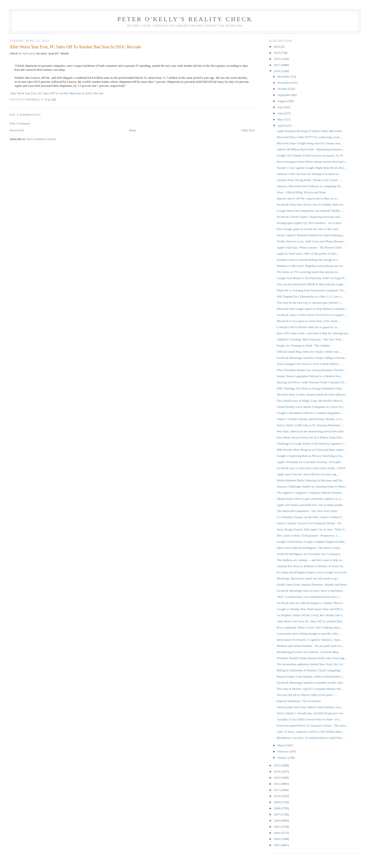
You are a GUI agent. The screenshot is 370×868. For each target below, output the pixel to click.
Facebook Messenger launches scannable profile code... (311, 683)
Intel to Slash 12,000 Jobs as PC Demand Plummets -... (311, 425)
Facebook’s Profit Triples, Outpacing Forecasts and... (309, 217)
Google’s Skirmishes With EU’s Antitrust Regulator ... (310, 413)
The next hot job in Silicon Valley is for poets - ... (307, 695)
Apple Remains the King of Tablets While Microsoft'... (310, 131)
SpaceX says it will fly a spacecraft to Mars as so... (308, 198)
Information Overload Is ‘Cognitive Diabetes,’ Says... (310, 640)
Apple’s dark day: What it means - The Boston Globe (309, 247)
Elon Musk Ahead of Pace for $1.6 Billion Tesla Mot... (310, 437)
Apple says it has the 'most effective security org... (308, 474)
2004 (277, 833)
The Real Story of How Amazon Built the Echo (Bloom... (312, 395)
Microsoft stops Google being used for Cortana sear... (310, 143)
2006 (277, 820)
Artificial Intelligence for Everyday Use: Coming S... (309, 554)
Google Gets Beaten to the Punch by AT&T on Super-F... (312, 278)
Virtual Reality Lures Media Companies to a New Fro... (311, 407)
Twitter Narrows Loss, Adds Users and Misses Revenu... (311, 241)
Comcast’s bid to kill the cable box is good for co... (308, 327)
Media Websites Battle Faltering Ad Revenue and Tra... (311, 480)
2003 (277, 839)
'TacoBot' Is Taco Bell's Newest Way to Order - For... (309, 719)
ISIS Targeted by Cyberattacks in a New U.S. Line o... (310, 296)
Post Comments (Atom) (41, 139)
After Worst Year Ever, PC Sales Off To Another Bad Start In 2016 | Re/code (57, 93)
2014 (277, 771)
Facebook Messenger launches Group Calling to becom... (312, 358)
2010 (277, 796)
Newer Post (17, 130)
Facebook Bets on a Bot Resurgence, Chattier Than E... (311, 603)
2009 (277, 802)
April (281, 126)
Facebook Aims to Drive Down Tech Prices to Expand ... (312, 315)
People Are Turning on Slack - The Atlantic (303, 345)
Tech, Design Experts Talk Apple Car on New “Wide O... (312, 529)
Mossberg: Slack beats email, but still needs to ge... (308, 578)
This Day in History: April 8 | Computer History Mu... (310, 689)
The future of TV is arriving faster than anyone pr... (308, 272)
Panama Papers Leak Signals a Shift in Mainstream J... (310, 676)
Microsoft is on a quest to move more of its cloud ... (309, 321)
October (283, 89)
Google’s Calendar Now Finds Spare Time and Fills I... (311, 609)
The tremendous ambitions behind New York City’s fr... (311, 664)
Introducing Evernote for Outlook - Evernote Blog (308, 652)
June (281, 113)
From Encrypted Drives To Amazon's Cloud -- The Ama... (312, 725)
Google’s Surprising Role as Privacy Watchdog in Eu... (310, 456)
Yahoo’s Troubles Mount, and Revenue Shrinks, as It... (310, 419)
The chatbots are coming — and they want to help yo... (311, 560)
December (284, 76)
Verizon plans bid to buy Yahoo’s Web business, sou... (310, 707)
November (284, 83)
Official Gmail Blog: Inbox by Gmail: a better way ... (309, 352)
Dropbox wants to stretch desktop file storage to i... (308, 260)
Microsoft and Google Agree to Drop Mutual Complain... (312, 309)
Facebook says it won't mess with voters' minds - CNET (311, 468)
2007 (277, 814)
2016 (277, 71)
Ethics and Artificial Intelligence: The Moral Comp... (309, 548)
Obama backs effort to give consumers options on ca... (310, 499)
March (282, 745)
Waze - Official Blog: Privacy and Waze (301, 192)
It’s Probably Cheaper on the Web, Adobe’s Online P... (310, 517)
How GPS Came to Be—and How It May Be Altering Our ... (314, 333)
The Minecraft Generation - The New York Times (307, 511)
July (280, 107)
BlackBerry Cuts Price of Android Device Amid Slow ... (311, 738)
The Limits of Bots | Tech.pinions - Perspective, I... (308, 535)
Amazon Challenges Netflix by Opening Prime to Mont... (312, 486)
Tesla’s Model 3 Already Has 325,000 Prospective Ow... (311, 713)
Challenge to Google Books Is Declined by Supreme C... (311, 444)
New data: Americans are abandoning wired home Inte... (311, 431)
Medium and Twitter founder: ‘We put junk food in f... (310, 646)
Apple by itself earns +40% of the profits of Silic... (308, 254)
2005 (277, 827)
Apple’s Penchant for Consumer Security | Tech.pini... (310, 462)
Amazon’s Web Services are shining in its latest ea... (309, 174)
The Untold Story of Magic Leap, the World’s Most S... (311, 401)
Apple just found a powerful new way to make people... (311, 505)
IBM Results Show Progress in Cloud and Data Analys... (311, 450)
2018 (277, 59)
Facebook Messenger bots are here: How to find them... (311, 591)
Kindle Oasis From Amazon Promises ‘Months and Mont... (313, 585)
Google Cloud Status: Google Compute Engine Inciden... (312, 542)
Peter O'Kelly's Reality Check (185, 19)
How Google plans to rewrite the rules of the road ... (309, 229)
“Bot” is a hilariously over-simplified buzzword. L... (309, 597)
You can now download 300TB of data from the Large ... (312, 284)
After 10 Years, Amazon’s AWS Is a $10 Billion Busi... (310, 732)
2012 (277, 784)
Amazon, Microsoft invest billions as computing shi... (310, 186)
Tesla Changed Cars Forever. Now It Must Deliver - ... (310, 364)
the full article (27, 53)
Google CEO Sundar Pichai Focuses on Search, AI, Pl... (311, 155)
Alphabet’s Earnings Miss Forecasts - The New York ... (311, 339)
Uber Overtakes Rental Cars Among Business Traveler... (311, 370)
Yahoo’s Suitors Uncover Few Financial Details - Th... (310, 523)
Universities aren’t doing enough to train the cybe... (308, 634)
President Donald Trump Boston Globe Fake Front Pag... (312, 658)
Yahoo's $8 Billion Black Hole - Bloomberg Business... (311, 149)
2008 (277, 808)
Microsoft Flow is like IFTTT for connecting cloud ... (310, 137)
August (282, 101)
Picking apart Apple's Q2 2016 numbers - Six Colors (309, 223)
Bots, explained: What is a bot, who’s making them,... (310, 627)
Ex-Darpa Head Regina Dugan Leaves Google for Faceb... (313, 572)
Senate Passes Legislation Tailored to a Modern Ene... (310, 376)
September (284, 95)
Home (133, 130)
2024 (277, 47)
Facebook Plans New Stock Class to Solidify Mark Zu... (311, 205)
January (283, 758)
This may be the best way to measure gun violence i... (310, 303)
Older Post (248, 130)
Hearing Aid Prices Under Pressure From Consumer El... (312, 382)
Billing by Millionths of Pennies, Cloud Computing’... (310, 670)
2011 (277, 790)
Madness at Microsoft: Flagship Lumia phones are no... (311, 266)
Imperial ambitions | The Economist (299, 701)
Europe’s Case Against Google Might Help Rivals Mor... (311, 168)
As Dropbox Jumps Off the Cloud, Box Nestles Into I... (311, 615)
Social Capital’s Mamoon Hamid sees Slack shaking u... (311, 235)
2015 (277, 765)
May (281, 119)
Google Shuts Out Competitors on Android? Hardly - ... (311, 211)
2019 (277, 53)
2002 (277, 845)
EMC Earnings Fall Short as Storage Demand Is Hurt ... (311, 388)
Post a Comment (20, 123)
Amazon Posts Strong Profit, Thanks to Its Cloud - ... (309, 180)
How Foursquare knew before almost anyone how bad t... (312, 162)
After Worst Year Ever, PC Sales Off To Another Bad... (310, 621)
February (283, 751)
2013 (277, 778)
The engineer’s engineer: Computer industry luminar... (310, 493)
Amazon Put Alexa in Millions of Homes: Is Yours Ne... (311, 566)
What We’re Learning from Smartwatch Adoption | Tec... (312, 290)
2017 (277, 65)
